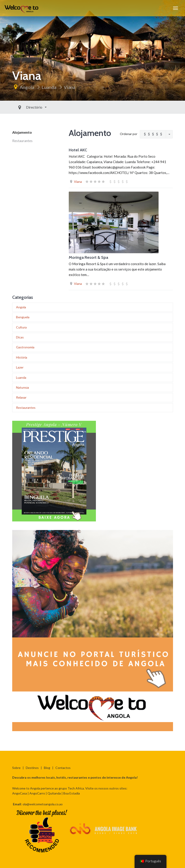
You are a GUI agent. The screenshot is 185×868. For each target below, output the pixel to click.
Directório (24, 107)
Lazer (20, 367)
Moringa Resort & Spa (88, 257)
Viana (70, 87)
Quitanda (54, 793)
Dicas (20, 337)
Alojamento (22, 132)
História (22, 357)
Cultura (21, 327)
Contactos (63, 768)
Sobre (16, 768)
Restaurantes (22, 141)
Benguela (23, 317)
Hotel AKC (78, 150)
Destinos (32, 768)
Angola (27, 87)
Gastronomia (25, 347)
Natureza (23, 387)
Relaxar (21, 397)
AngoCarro (37, 793)
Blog (47, 768)
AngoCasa (20, 793)
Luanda (49, 87)
